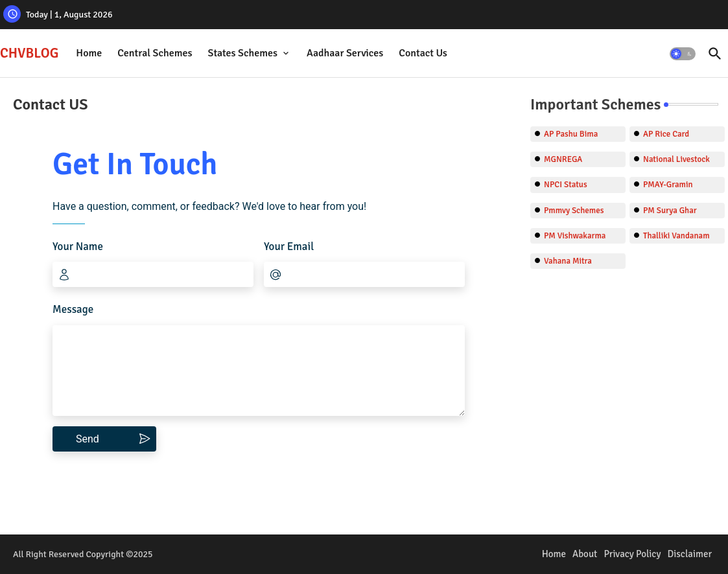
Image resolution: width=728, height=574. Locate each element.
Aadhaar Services (345, 53)
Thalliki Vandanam (676, 236)
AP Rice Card (666, 134)
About (585, 554)
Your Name (78, 247)
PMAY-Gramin (668, 185)
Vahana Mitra (568, 261)
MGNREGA (563, 159)
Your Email (289, 247)
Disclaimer (689, 554)
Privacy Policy (632, 554)
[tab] (89, 53)
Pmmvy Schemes (574, 211)
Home (89, 53)
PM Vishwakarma (575, 236)
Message (73, 309)
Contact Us (423, 53)
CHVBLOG (29, 53)
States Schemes (242, 53)
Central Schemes (155, 53)
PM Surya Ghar (670, 211)
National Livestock (676, 159)
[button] (683, 54)
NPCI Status (566, 185)
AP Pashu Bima (571, 134)
